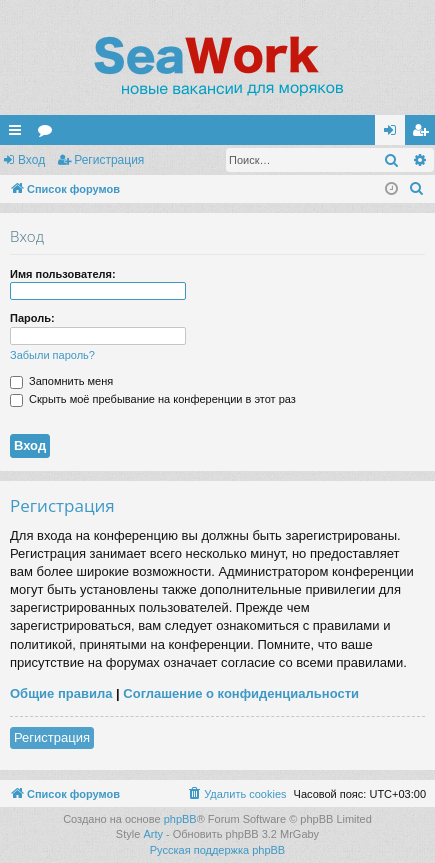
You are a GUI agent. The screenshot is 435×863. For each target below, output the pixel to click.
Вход (31, 160)
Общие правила (61, 693)
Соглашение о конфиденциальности (241, 693)
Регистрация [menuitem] (424, 134)
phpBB (180, 819)
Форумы (49, 134)
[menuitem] (417, 189)
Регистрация (109, 160)
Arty (153, 834)
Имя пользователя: (63, 274)
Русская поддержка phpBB (217, 850)
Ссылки (19, 134)
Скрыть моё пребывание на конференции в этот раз (153, 399)
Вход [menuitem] (394, 134)
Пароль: (32, 318)
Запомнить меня (61, 381)
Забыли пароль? (52, 355)
